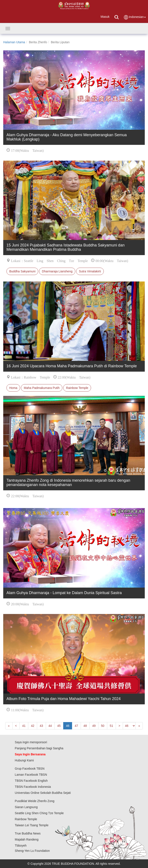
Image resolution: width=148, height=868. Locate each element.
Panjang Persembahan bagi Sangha (39, 748)
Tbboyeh (21, 846)
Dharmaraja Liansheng (57, 271)
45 (59, 726)
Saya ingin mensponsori (31, 742)
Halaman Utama (14, 42)
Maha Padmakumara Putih (42, 388)
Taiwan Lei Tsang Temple (32, 825)
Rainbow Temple (77, 388)
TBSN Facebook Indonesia (33, 787)
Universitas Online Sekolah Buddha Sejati (43, 793)
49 (94, 726)
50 (103, 726)
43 (41, 726)
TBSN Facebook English (31, 781)
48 (85, 726)
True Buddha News (28, 833)
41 (24, 726)
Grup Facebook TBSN (30, 769)
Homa (13, 388)
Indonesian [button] (135, 17)
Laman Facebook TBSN (31, 775)
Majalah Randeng (27, 839)
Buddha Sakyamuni (22, 271)
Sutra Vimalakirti (90, 271)
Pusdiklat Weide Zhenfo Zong (35, 801)
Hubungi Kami (24, 760)
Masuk (105, 17)
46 (68, 726)
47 (76, 726)
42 (33, 726)
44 (50, 726)
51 (112, 726)
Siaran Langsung (26, 807)
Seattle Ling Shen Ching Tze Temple (39, 813)
